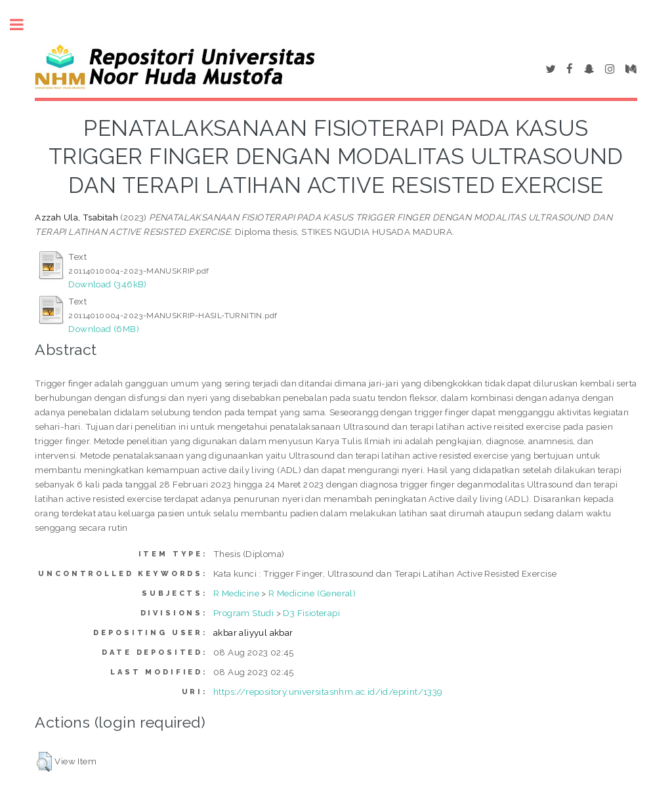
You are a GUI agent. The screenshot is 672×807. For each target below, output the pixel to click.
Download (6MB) (104, 329)
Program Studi (243, 613)
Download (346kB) (107, 284)
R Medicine (236, 593)
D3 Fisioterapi (311, 613)
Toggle (24, 25)
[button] (44, 762)
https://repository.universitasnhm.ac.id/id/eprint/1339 (328, 692)
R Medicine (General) (312, 593)
